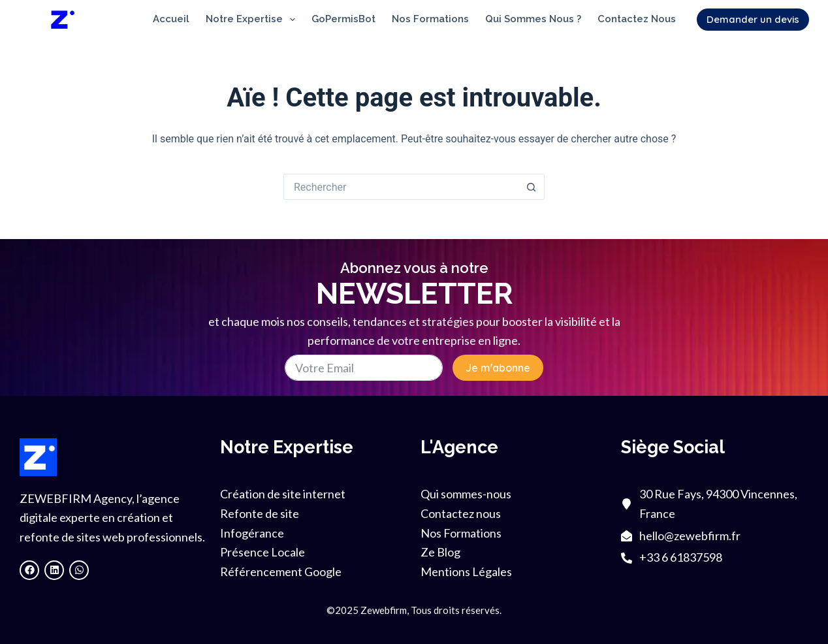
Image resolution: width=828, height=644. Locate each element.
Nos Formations (430, 19)
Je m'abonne (498, 368)
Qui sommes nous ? (533, 19)
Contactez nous (637, 19)
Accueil (171, 19)
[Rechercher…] (401, 187)
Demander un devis (753, 19)
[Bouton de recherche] (532, 187)
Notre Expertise (253, 20)
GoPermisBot (343, 19)
